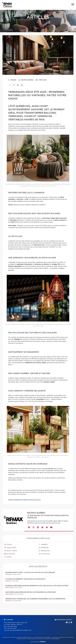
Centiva (42, 642)
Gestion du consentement (51, 639)
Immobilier (44, 548)
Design (12, 80)
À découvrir (10, 548)
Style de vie (44, 554)
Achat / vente (11, 551)
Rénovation (44, 551)
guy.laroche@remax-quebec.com (21, 630)
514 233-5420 (12, 628)
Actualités (9, 554)
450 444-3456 (12, 626)
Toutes (8, 545)
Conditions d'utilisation (35, 639)
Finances (43, 545)
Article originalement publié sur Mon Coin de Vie (24, 500)
